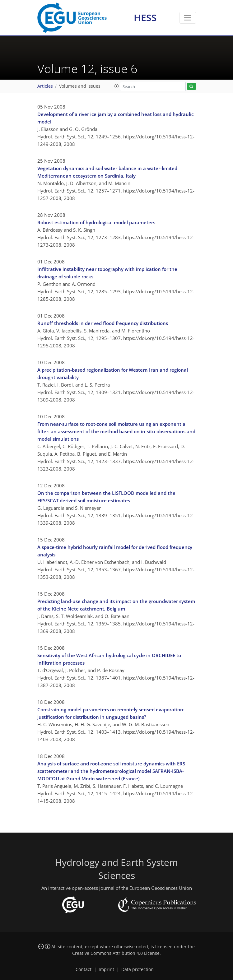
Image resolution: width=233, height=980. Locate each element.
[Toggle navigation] (188, 18)
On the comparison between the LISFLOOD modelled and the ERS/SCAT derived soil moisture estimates (106, 497)
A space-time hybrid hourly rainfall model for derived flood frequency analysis (115, 551)
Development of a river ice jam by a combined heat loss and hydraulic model (115, 118)
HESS (145, 18)
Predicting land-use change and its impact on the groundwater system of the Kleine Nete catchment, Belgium (116, 605)
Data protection (137, 969)
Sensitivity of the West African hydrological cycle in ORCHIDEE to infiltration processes (109, 659)
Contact (84, 969)
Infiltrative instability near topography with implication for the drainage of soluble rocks (107, 273)
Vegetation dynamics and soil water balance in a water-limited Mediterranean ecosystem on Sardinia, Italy (107, 172)
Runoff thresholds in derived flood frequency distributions (103, 323)
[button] (117, 86)
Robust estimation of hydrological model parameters (96, 222)
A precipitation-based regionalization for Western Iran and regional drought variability (113, 374)
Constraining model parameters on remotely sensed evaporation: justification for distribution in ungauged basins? (111, 713)
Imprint (106, 969)
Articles (45, 86)
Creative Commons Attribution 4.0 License (116, 953)
